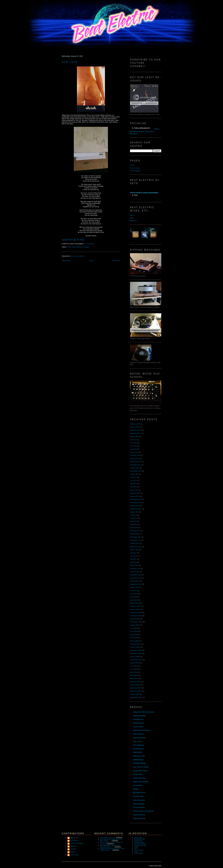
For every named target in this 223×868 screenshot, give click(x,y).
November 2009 (136, 616)
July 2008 (133, 666)
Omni (136, 852)
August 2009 (134, 625)
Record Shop (135, 168)
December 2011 (136, 537)
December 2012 (136, 499)
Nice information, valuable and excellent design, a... (110, 846)
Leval (73, 247)
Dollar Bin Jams (139, 756)
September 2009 (136, 622)
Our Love (70, 62)
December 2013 (136, 462)
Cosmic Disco (138, 727)
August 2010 (134, 587)
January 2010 (135, 609)
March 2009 (134, 641)
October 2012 (135, 506)
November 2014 (136, 433)
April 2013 (134, 487)
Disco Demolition (139, 738)
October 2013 (135, 468)
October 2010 (135, 581)
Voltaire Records (139, 818)
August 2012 (134, 512)
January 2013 (135, 496)
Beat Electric (74, 838)
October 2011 (135, 543)
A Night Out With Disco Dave (144, 712)
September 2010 (136, 584)
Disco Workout (139, 745)
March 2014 (134, 452)
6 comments (90, 244)
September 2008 (136, 660)
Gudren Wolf (138, 774)
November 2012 (136, 503)
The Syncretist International (143, 811)
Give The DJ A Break (141, 767)
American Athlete (139, 716)
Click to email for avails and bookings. (144, 193)
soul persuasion (139, 800)
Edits (132, 218)
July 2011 (133, 553)
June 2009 (134, 631)
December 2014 (136, 430)
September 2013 (136, 471)
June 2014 (134, 443)
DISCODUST (138, 752)
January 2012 (135, 534)
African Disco (139, 838)
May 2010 (133, 597)
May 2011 (133, 559)
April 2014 (134, 449)
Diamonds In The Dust (141, 730)
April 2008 (134, 675)
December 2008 (136, 650)
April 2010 (134, 600)
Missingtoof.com (139, 793)
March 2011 (134, 565)
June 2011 (134, 556)
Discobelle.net (138, 749)
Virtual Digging (135, 171)
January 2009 (135, 647)
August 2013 (134, 474)
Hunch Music (138, 785)
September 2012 (136, 509)
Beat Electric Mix (140, 839)
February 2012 (135, 531)
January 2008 (135, 685)
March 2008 (134, 678)
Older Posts (116, 261)
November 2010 (136, 578)
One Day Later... (139, 796)
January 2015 (135, 427)
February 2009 (135, 644)
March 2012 (134, 528)
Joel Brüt (73, 849)
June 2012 (134, 518)
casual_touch (75, 855)
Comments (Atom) (78, 256)
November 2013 (136, 465)
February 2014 (135, 455)
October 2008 (135, 657)
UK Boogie (85, 247)
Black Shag (74, 840)
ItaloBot (136, 789)
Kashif (136, 847)
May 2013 (133, 484)
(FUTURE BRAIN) (139, 763)
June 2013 (134, 480)
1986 (69, 247)
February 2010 (135, 606)
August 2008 (134, 663)
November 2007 (136, 691)
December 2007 (136, 688)
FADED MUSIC (138, 760)
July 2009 (133, 628)
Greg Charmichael (140, 845)
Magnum (73, 852)
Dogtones (73, 846)
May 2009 (133, 634)
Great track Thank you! (107, 838)
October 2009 (135, 619)
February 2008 (135, 682)
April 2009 (134, 638)
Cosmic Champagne (77, 843)
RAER (78, 247)
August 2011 (134, 550)
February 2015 (135, 424)
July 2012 (133, 515)
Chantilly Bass (138, 723)
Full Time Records (140, 844)
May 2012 (133, 521)
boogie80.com (138, 719)
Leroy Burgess (139, 850)
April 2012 (134, 524)
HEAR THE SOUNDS (141, 782)
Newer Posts (66, 261)
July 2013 (133, 477)
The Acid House (139, 807)
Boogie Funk (138, 841)
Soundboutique (139, 804)
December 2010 (136, 575)
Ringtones (134, 221)
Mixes (132, 215)
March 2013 (134, 490)
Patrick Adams (139, 853)
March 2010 (134, 603)
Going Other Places (140, 771)
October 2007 (135, 694)
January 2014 (135, 459)
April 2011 (134, 562)
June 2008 (134, 669)
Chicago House (139, 842)
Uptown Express (139, 815)
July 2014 (133, 440)
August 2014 (134, 436)
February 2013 (135, 493)
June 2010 (134, 594)
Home (91, 261)
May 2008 (133, 672)
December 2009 (136, 613)
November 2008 (136, 653)
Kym (136, 849)
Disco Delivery (138, 734)
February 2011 (135, 569)
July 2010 (133, 591)
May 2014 (133, 446)
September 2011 (136, 547)
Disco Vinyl (137, 741)
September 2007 (136, 697)
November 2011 (136, 540)
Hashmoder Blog (139, 778)
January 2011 (135, 572)
